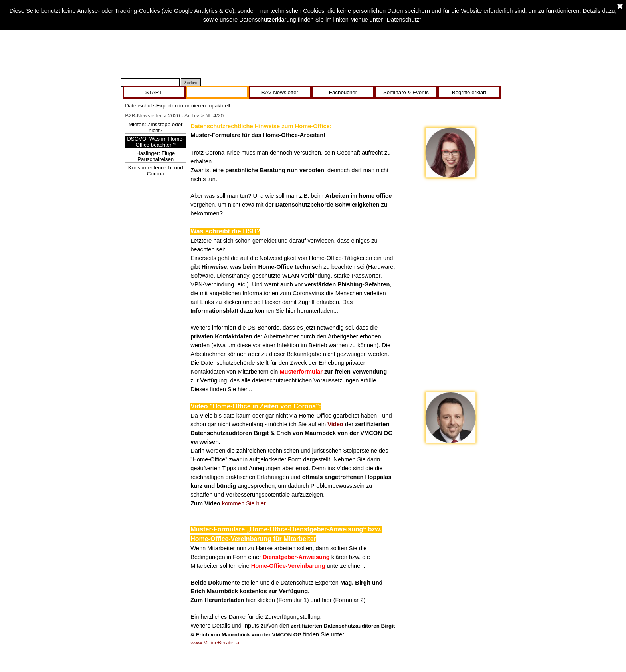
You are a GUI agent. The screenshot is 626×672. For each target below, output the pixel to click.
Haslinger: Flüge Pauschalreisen (156, 156)
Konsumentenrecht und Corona (156, 171)
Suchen (191, 83)
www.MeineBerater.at (216, 643)
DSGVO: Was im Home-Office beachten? (156, 142)
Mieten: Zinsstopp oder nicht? (156, 127)
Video (336, 424)
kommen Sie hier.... (247, 503)
